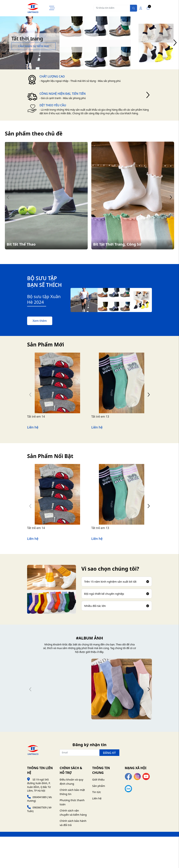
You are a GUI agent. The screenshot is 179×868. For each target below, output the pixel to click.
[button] (175, 43)
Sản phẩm (99, 786)
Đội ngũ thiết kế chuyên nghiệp (117, 594)
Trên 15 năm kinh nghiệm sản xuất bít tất (117, 582)
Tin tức (97, 792)
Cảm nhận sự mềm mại (34, 46)
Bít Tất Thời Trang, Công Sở (117, 244)
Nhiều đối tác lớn (117, 606)
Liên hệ (97, 798)
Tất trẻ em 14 (36, 417)
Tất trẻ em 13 (100, 417)
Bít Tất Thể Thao (21, 244)
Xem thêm (40, 321)
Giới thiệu (98, 779)
